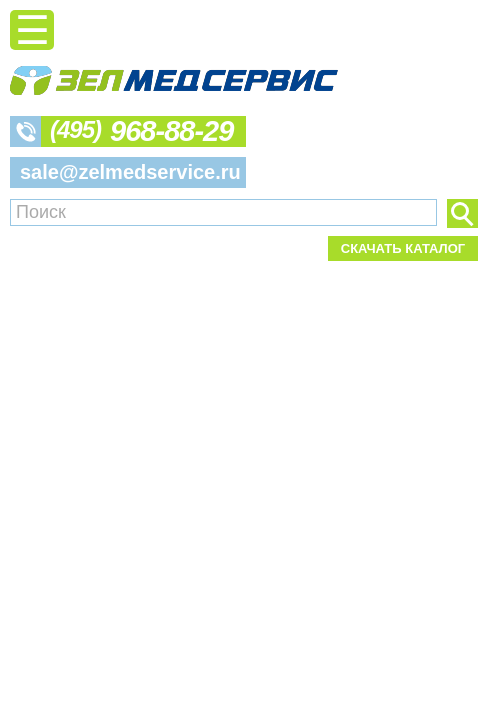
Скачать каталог (403, 248)
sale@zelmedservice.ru (130, 172)
